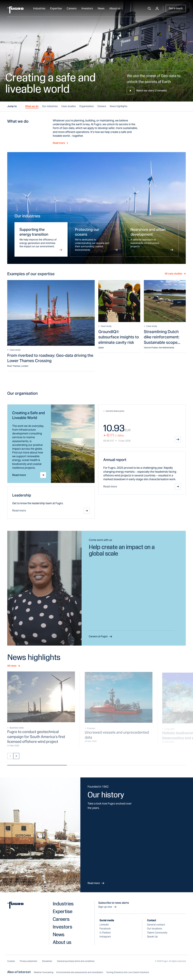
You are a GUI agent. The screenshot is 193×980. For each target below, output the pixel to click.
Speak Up (152, 937)
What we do (32, 106)
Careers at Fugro (101, 637)
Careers (72, 8)
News (101, 8)
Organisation (87, 106)
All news (14, 666)
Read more (61, 143)
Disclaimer (47, 961)
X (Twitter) (105, 933)
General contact (156, 925)
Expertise (56, 8)
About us (115, 8)
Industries (39, 8)
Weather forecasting (44, 972)
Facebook (105, 929)
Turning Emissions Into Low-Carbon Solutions (128, 972)
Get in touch (176, 8)
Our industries (50, 106)
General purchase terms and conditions (76, 961)
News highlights (119, 106)
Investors (87, 8)
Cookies (11, 961)
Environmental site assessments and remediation (80, 972)
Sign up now (108, 907)
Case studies (69, 106)
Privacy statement (28, 961)
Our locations (155, 929)
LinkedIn (104, 925)
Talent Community (157, 933)
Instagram (105, 937)
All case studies (175, 274)
